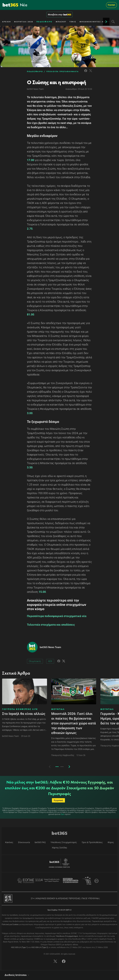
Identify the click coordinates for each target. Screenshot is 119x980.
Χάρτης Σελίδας (59, 848)
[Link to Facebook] (86, 73)
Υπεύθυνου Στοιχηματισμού (67, 936)
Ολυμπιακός (35, 661)
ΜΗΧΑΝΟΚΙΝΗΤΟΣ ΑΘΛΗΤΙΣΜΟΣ (98, 22)
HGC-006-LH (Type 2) (40, 947)
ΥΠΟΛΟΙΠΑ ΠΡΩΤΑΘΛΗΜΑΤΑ (63, 71)
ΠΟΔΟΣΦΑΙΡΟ (44, 22)
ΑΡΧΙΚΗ (6, 22)
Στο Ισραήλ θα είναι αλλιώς (24, 714)
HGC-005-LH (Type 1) (19, 947)
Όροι (63, 814)
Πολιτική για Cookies (10, 924)
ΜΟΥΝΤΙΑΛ (58, 709)
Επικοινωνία (24, 842)
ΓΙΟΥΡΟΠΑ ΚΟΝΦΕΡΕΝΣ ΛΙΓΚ (20, 709)
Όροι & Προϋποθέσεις (92, 842)
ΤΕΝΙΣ (73, 22)
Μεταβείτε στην (59, 15)
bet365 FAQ (40, 842)
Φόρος (111, 842)
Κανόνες (9, 842)
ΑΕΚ (50, 661)
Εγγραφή (111, 5)
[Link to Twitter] (91, 73)
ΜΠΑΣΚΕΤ (61, 22)
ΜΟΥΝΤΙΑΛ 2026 (24, 22)
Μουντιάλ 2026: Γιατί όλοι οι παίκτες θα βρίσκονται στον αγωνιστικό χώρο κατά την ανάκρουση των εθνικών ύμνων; (74, 723)
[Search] (113, 22)
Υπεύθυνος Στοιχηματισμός (64, 842)
